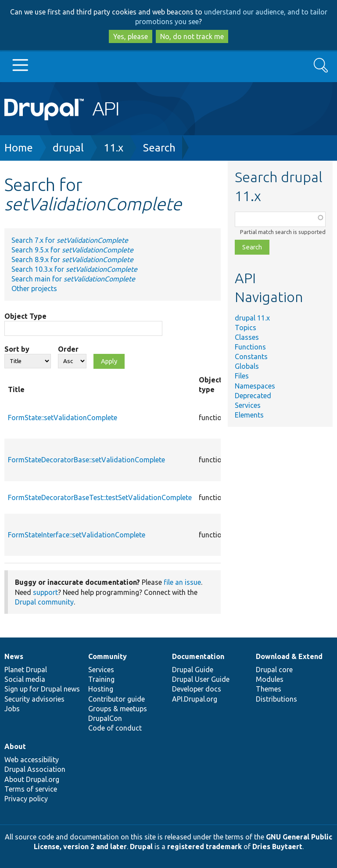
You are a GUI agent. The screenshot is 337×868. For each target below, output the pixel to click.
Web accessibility (32, 760)
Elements (249, 415)
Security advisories (34, 699)
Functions (250, 347)
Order (68, 349)
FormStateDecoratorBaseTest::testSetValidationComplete (100, 497)
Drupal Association (35, 769)
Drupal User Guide (201, 679)
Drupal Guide (193, 670)
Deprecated (253, 396)
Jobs (12, 709)
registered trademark (204, 846)
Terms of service (31, 789)
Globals (247, 366)
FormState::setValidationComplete (63, 418)
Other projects (34, 288)
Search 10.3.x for (74, 269)
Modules (270, 679)
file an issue (182, 582)
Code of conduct (115, 728)
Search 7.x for (70, 240)
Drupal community (44, 602)
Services (248, 405)
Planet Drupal (26, 670)
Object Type (25, 316)
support (45, 592)
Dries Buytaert (277, 846)
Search (159, 148)
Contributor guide (117, 699)
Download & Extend (289, 656)
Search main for (73, 279)
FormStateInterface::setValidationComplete (77, 535)
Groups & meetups (118, 709)
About (15, 746)
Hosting (101, 689)
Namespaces (255, 386)
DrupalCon (105, 718)
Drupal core (274, 670)
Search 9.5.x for (72, 250)
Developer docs (197, 689)
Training (101, 679)
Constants (251, 357)
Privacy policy (26, 799)
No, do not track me (192, 36)
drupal (68, 148)
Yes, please (131, 36)
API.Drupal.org (195, 699)
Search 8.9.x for (72, 259)
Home (19, 148)
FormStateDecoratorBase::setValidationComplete (86, 460)
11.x (113, 148)
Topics (246, 328)
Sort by (17, 349)
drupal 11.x (252, 318)
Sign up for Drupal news (42, 689)
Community (108, 656)
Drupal (141, 846)
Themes (269, 689)
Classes (247, 337)
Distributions (276, 699)
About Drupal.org (32, 779)
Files (242, 376)
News (14, 656)
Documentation (198, 656)
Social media (25, 679)
